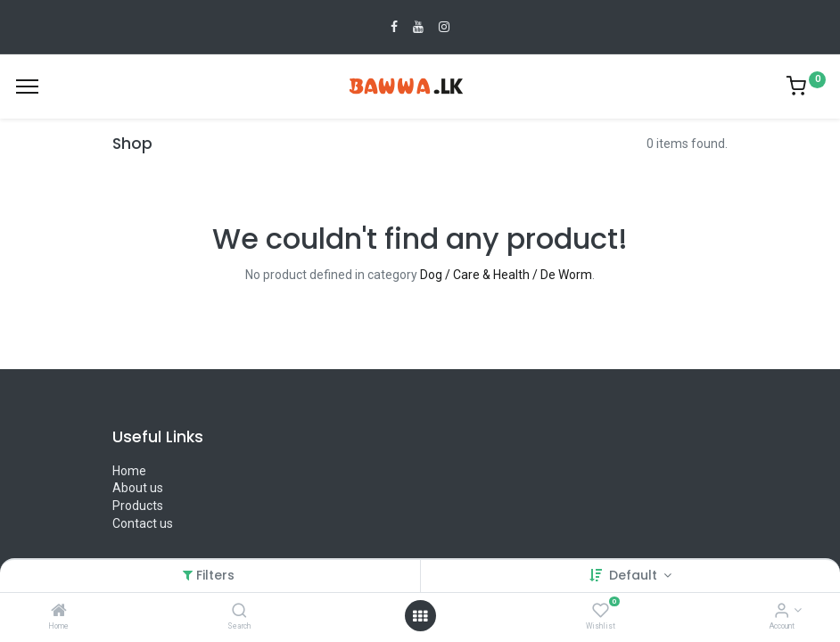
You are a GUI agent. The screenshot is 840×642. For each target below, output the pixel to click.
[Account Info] (782, 612)
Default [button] (635, 575)
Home (129, 471)
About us (138, 488)
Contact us (143, 523)
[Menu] (27, 86)
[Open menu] (420, 616)
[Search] (239, 612)
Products (138, 506)
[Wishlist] (601, 612)
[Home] (59, 612)
